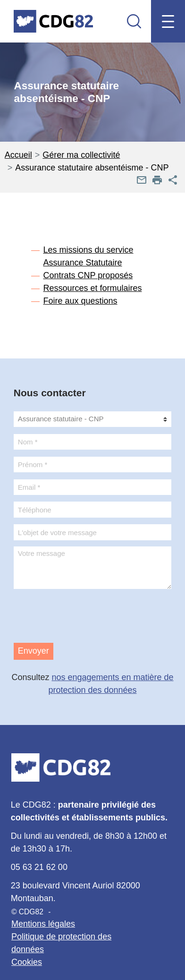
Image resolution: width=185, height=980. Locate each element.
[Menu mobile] (168, 21)
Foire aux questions (80, 301)
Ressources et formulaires (92, 288)
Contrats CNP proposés (88, 275)
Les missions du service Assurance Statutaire (88, 256)
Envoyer (34, 651)
